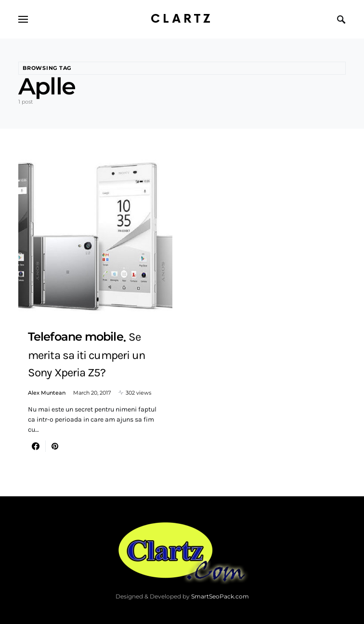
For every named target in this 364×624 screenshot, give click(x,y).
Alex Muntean (47, 393)
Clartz (182, 19)
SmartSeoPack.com (220, 596)
